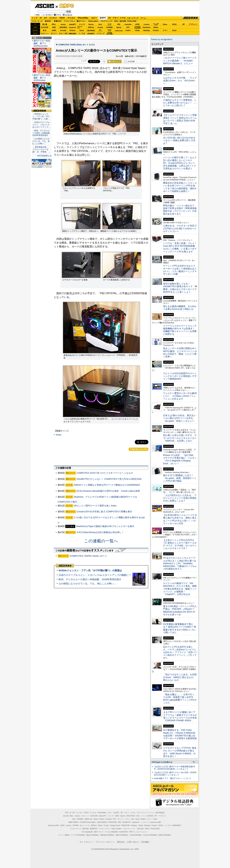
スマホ (123, 18)
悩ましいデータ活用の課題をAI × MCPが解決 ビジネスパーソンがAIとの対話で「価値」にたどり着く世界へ (180, 352)
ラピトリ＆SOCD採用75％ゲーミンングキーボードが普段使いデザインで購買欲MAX (180, 376)
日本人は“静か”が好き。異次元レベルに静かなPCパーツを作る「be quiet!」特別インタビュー (179, 418)
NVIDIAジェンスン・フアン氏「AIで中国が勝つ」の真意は (90, 570)
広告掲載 (145, 842)
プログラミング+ (107, 21)
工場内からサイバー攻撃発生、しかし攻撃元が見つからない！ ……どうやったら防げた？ (180, 103)
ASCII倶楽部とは (44, 156)
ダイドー (54, 33)
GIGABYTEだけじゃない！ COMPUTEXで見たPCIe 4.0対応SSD (109, 479)
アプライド (193, 24)
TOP (67, 813)
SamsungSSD (80, 27)
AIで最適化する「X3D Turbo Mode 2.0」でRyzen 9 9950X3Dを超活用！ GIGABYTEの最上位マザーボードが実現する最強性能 (180, 734)
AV (110, 18)
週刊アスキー (81, 21)
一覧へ (194, 762)
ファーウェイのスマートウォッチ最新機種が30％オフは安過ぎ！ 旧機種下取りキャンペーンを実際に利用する (180, 330)
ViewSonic (147, 27)
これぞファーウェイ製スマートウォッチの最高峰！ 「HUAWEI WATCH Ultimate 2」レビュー (180, 61)
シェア (84, 61)
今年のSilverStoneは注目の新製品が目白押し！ (100, 532)
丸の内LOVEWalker (150, 835)
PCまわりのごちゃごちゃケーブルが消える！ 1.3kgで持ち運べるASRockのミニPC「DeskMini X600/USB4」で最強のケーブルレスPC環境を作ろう (180, 563)
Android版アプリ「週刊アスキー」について (172, 778)
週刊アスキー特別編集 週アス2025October (42, 78)
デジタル (71, 18)
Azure (82, 30)
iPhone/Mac (83, 18)
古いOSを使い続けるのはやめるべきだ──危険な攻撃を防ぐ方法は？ (179, 140)
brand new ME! (156, 822)
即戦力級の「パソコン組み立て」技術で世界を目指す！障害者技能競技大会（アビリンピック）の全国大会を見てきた (180, 210)
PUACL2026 (132, 21)
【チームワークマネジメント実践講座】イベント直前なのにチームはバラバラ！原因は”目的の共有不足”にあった (180, 119)
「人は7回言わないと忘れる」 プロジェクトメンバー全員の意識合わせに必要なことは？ (180, 498)
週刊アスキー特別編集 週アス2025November (42, 43)
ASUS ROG (63, 27)
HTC (128, 27)
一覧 (103, 61)
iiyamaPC (72, 24)
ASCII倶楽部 (191, 18)
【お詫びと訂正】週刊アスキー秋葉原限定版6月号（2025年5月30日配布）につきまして (174, 768)
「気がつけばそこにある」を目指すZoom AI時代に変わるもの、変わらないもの (180, 677)
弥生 (74, 819)
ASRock (91, 27)
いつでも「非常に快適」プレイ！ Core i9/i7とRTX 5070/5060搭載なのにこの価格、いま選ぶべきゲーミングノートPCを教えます (180, 247)
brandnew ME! (110, 33)
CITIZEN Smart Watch (88, 822)
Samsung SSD (53, 825)
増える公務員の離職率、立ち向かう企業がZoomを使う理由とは (180, 308)
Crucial (100, 27)
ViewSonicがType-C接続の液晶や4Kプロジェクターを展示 (105, 526)
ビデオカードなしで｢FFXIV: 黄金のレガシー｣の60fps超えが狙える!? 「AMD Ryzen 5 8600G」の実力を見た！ (180, 752)
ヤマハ (165, 30)
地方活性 (123, 21)
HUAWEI (110, 27)
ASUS (174, 24)
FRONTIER (128, 24)
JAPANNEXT (91, 33)
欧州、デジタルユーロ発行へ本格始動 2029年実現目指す (90, 579)
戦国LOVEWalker (165, 835)
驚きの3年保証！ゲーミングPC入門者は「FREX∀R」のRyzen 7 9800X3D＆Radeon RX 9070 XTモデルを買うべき (180, 610)
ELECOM (45, 27)
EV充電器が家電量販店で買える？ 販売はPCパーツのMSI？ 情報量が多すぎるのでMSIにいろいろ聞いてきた (180, 628)
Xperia (119, 27)
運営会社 (121, 842)
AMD (54, 27)
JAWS (54, 30)
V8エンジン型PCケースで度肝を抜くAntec (95, 506)
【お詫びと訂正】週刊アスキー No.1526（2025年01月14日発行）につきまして (175, 774)
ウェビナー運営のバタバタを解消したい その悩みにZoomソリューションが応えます (180, 396)
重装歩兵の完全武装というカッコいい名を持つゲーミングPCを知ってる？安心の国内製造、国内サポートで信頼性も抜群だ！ (180, 187)
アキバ (115, 18)
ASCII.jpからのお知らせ (162, 762)
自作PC (66, 6)
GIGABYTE (72, 27)
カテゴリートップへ (138, 449)
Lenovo (147, 24)
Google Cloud (115, 825)
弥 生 (45, 30)
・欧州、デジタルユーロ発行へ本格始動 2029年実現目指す (42, 133)
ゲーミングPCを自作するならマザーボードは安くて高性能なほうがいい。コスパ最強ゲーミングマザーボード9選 (180, 270)
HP (184, 24)
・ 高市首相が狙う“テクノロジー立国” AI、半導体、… (41, 149)
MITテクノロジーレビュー (139, 832)
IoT (46, 18)
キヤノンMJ (63, 33)
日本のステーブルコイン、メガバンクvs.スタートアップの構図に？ (95, 575)
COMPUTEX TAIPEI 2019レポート (73, 45)
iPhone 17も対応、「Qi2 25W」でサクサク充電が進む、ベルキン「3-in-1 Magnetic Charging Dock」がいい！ (180, 459)
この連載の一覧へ (101, 541)
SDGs (116, 21)
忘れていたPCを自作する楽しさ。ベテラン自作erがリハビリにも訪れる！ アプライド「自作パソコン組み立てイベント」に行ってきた (180, 652)
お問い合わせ (133, 842)
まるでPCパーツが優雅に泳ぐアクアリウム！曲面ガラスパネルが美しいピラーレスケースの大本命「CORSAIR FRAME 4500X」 (180, 716)
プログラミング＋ (129, 829)
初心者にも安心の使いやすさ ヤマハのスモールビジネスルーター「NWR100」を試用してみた (180, 438)
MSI (119, 24)
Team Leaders (116, 829)
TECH (62, 18)
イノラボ (82, 33)
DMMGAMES (73, 33)
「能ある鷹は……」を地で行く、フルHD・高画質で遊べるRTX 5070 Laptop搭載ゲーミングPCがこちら (180, 699)
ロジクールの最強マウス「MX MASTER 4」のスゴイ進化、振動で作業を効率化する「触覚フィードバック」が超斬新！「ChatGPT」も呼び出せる (180, 589)
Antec (59, 435)
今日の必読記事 (87, 832)
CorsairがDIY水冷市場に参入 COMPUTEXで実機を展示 (104, 512)
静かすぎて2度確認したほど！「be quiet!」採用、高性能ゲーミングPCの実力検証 (180, 478)
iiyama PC (102, 816)
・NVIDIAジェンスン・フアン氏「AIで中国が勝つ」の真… (41, 116)
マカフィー (45, 33)
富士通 (45, 24)
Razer (165, 24)
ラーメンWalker (64, 835)
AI (41, 18)
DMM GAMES (73, 822)
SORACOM (125, 825)
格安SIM (48, 21)
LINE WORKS (91, 30)
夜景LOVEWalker (122, 835)
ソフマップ (100, 33)
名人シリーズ (84, 825)
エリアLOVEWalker (78, 835)
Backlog (147, 30)
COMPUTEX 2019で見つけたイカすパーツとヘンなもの (105, 473)
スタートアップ (133, 18)
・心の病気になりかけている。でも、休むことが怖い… (41, 141)
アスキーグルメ (69, 21)
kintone (73, 30)
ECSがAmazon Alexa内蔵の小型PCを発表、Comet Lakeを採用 (108, 491)
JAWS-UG (88, 819)
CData (137, 30)
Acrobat (63, 30)
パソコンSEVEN (110, 24)
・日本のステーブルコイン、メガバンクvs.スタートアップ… (41, 125)
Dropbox (128, 30)
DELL (54, 24)
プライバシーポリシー (105, 842)
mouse (63, 24)
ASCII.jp (44, 6)
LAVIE (137, 24)
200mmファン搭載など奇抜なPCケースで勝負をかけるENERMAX (107, 485)
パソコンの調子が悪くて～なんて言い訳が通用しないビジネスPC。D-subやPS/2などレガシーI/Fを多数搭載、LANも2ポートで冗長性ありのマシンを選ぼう (180, 163)
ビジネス (53, 18)
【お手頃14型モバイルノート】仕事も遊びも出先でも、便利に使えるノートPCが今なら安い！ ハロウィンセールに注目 (180, 519)
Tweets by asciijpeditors (162, 39)
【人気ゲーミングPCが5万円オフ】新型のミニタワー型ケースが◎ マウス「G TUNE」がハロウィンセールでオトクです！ (180, 544)
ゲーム (143, 18)
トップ (34, 18)
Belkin (156, 27)
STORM (75, 825)
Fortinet (156, 30)
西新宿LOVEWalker (107, 835)
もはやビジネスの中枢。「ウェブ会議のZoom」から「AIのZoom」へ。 (180, 81)
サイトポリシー (86, 842)
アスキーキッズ (37, 21)
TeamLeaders (93, 21)
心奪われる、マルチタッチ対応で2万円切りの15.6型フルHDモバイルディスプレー (180, 228)
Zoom (174, 30)
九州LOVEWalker (136, 835)
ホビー (94, 18)
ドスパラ (82, 24)
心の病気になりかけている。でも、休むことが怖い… (87, 583)
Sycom (91, 24)
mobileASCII (124, 832)
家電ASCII (58, 21)
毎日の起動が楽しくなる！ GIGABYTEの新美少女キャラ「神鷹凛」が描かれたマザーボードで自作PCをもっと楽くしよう (180, 288)
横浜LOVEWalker (93, 835)
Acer (100, 24)
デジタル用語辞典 (111, 832)
